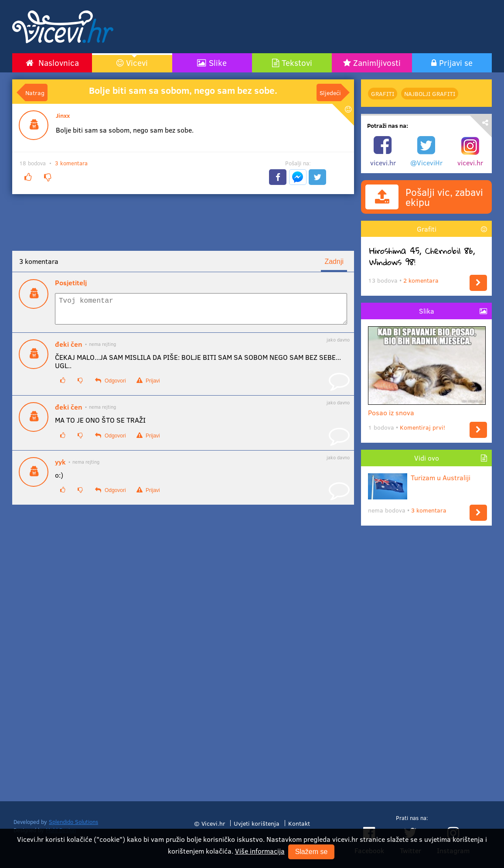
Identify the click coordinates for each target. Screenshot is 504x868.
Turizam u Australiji (419, 477)
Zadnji (334, 261)
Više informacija (260, 851)
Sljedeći (330, 92)
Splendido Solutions (73, 822)
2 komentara (421, 280)
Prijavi (148, 386)
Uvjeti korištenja (257, 823)
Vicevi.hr (213, 823)
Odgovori (110, 386)
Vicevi (137, 62)
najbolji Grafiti (430, 94)
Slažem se (312, 852)
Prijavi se (456, 62)
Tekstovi (297, 62)
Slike (218, 62)
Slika (427, 311)
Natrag (35, 92)
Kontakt (299, 823)
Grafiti (383, 94)
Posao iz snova (427, 409)
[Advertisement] (335, 27)
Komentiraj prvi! (422, 427)
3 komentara (71, 163)
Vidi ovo (427, 458)
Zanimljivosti (377, 62)
